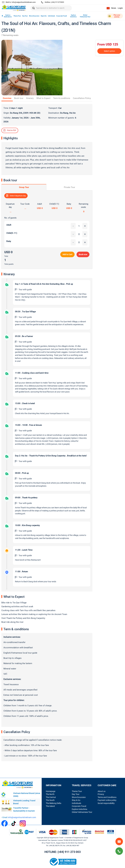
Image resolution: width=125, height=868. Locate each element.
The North (50, 794)
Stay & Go (44, 16)
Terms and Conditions (107, 797)
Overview (7, 98)
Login (120, 8)
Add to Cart (67, 254)
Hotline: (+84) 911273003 (53, 2)
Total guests (9, 264)
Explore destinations (7, 16)
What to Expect (43, 98)
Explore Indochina (73, 16)
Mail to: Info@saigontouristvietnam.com (19, 2)
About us (102, 791)
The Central (51, 797)
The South (50, 800)
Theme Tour (17, 16)
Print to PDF (10, 130)
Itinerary (30, 98)
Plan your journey (114, 16)
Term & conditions (62, 98)
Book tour (19, 98)
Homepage (51, 791)
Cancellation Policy (82, 98)
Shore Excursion (34, 16)
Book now (83, 254)
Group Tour (24, 187)
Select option (109, 51)
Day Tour (25, 16)
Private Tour (69, 187)
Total (6, 256)
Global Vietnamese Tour (85, 16)
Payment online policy (107, 800)
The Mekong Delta (54, 803)
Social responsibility (106, 803)
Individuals (51, 16)
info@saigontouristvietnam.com (22, 817)
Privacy (101, 794)
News (114, 8)
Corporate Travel (62, 16)
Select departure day (16, 196)
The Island (50, 806)
